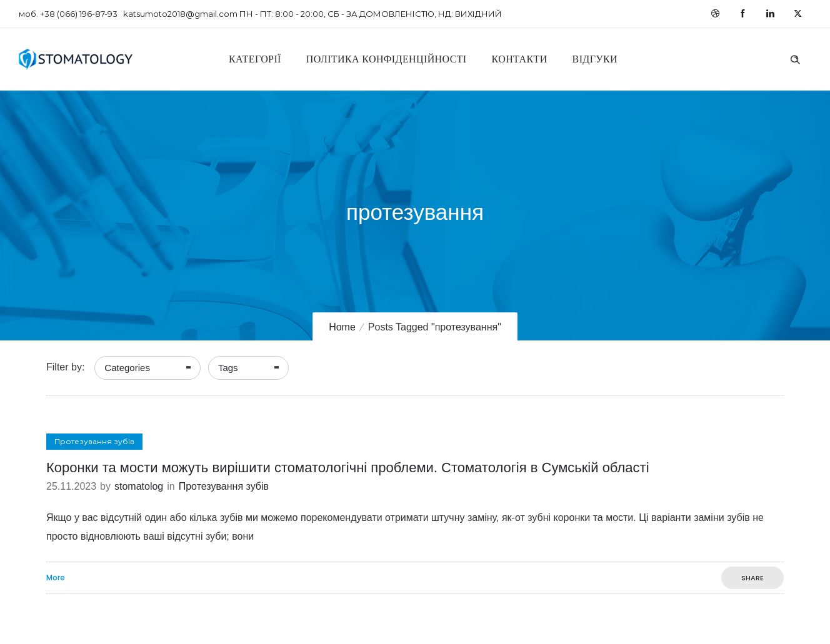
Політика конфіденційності (387, 59)
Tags (228, 368)
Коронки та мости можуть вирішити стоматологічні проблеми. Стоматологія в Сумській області (348, 468)
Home (342, 327)
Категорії (255, 59)
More (56, 578)
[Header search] (795, 58)
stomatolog (139, 486)
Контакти (520, 59)
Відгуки (595, 59)
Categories (127, 368)
